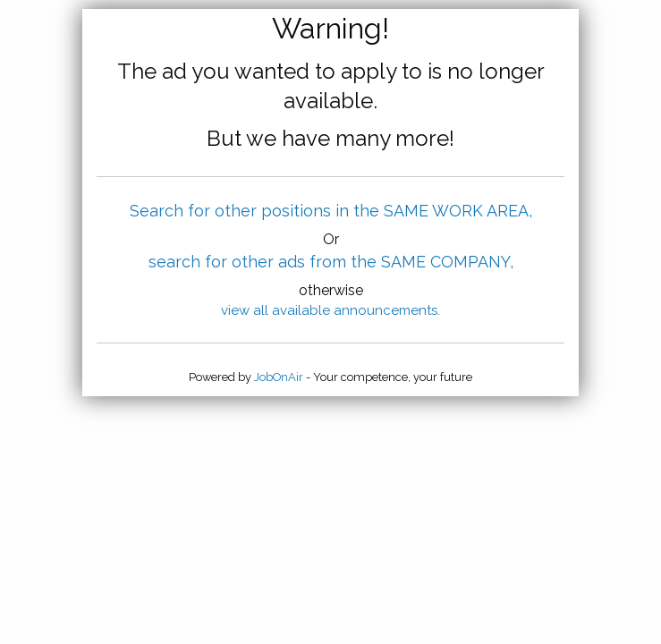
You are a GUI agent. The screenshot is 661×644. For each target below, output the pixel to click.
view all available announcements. (330, 310)
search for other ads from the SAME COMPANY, (331, 262)
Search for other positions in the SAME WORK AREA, (331, 211)
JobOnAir (279, 377)
